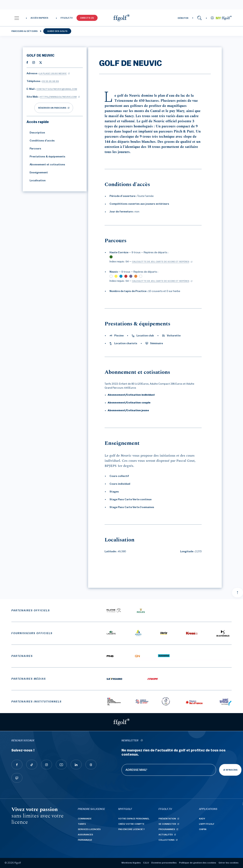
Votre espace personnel (134, 819)
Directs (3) (87, 18)
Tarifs (82, 824)
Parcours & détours (24, 31)
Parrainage (85, 840)
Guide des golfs (57, 31)
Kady (202, 819)
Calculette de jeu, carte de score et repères (161, 262)
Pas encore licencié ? (131, 829)
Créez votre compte (131, 824)
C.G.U (146, 863)
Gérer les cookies (228, 863)
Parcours (34, 149)
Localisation (36, 181)
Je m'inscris (230, 770)
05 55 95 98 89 (50, 81)
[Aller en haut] (237, 593)
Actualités (166, 835)
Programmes (167, 829)
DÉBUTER (183, 18)
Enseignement (37, 173)
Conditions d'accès (41, 141)
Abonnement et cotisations (46, 165)
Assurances (85, 835)
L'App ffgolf (207, 824)
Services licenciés (89, 829)
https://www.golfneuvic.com (58, 97)
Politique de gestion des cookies (198, 863)
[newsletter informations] (142, 741)
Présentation (167, 819)
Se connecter (167, 824)
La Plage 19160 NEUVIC (53, 73)
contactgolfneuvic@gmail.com (57, 89)
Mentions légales (131, 863)
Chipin (203, 829)
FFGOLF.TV (67, 18)
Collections (166, 840)
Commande (85, 819)
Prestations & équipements (46, 157)
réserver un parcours (52, 108)
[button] (17, 18)
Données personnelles (164, 863)
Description (36, 133)
